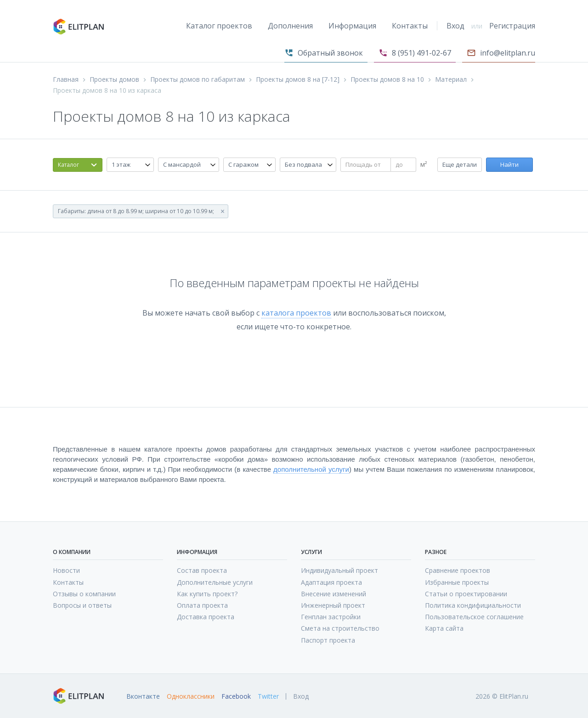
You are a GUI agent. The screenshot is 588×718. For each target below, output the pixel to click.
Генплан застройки (331, 617)
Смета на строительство (340, 628)
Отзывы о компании (84, 594)
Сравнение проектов (458, 570)
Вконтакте (143, 696)
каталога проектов (296, 313)
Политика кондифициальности (473, 605)
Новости (66, 570)
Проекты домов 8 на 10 (387, 79)
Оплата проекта (202, 605)
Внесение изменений (334, 594)
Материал (451, 79)
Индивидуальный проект (339, 570)
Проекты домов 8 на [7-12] (298, 79)
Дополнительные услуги (215, 582)
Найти (509, 164)
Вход (455, 26)
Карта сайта (444, 628)
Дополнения (290, 26)
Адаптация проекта (331, 582)
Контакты (410, 26)
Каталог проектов (219, 26)
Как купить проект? (207, 594)
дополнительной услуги (311, 469)
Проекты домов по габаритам (198, 79)
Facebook (236, 696)
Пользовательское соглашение (474, 617)
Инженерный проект (333, 605)
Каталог (68, 165)
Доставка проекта (206, 617)
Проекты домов (114, 79)
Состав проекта (202, 570)
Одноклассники (191, 696)
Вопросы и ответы (82, 605)
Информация (352, 26)
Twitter (268, 696)
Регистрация (512, 26)
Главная (66, 79)
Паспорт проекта (328, 640)
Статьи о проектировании (466, 594)
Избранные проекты (457, 582)
